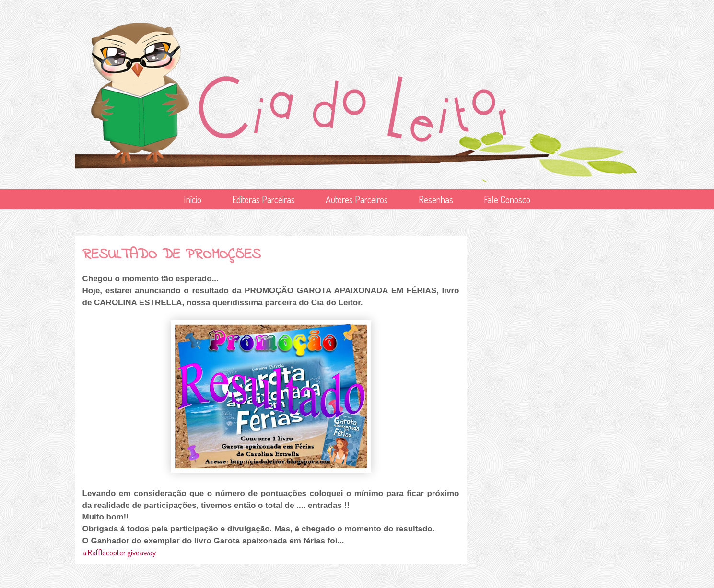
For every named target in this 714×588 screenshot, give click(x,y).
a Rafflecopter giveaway (119, 552)
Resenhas (436, 199)
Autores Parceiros (357, 199)
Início (193, 199)
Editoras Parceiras (263, 199)
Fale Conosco (507, 199)
